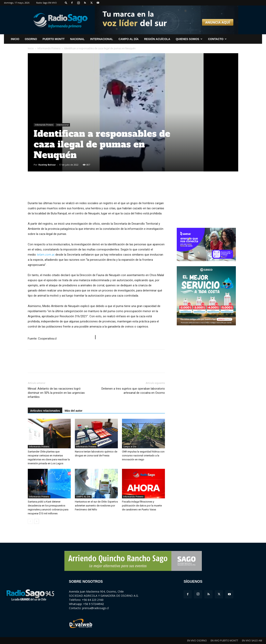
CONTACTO (217, 39)
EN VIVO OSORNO (197, 641)
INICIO (15, 39)
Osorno (31, 39)
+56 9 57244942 (93, 604)
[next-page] (37, 521)
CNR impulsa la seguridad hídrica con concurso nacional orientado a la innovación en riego (143, 456)
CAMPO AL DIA (83, 497)
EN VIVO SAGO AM (252, 641)
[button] (66, 3)
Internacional (102, 39)
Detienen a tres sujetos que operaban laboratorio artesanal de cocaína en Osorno (133, 391)
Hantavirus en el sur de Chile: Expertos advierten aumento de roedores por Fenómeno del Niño (96, 506)
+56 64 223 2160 (93, 600)
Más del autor (73, 411)
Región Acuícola (157, 39)
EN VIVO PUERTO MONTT (224, 641)
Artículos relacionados (45, 411)
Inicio (31, 48)
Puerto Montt (54, 39)
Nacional (77, 39)
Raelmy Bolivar (47, 165)
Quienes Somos (189, 39)
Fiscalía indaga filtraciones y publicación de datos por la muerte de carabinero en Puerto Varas (142, 506)
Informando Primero (49, 48)
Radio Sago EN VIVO (47, 3)
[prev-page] (30, 521)
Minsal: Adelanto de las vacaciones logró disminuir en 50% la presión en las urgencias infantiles (56, 393)
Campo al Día (129, 39)
